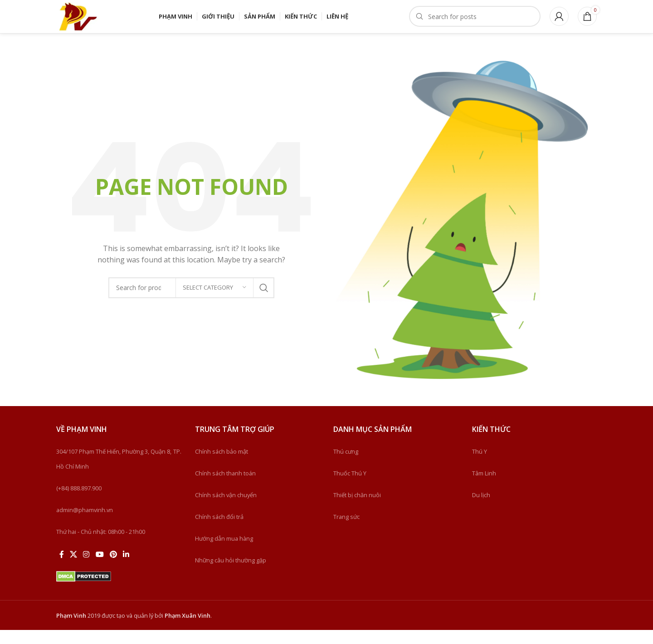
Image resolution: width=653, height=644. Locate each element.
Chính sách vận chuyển (226, 509)
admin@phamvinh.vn (85, 524)
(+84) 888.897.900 (79, 502)
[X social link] (73, 569)
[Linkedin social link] (126, 569)
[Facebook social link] (61, 569)
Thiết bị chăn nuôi (357, 509)
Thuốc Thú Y (350, 487)
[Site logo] (88, 23)
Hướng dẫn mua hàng (224, 552)
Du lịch (481, 509)
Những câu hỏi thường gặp (231, 574)
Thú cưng (346, 465)
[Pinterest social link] (113, 569)
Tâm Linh (484, 487)
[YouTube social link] (100, 569)
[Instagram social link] (86, 569)
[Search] (475, 24)
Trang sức (346, 531)
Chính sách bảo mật (222, 465)
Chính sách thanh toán (225, 487)
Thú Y (480, 465)
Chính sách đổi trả (219, 531)
